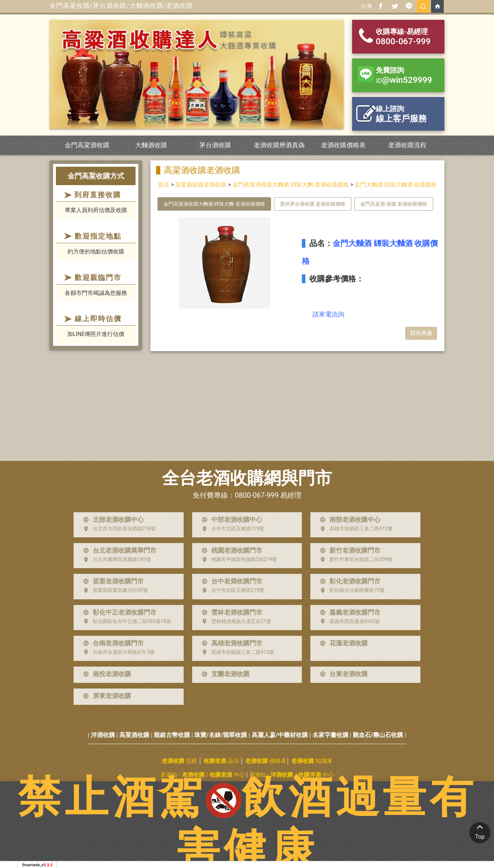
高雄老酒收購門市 (230, 643)
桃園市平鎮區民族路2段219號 (238, 560)
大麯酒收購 (151, 145)
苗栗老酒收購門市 (112, 581)
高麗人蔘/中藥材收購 (280, 735)
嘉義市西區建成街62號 (348, 621)
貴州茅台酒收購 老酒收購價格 (313, 204)
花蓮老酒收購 (342, 643)
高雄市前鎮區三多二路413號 (355, 529)
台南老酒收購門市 (112, 643)
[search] (423, 6)
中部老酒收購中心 (230, 520)
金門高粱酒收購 (87, 145)
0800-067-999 (257, 495)
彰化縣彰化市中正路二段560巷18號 (125, 621)
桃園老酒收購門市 (230, 550)
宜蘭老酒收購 (224, 674)
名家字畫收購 (331, 735)
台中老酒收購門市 (230, 581)
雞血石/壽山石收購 (378, 735)
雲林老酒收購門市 (230, 612)
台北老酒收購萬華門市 (118, 550)
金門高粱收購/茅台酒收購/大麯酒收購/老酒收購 (121, 5)
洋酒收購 (103, 735)
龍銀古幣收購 (172, 735)
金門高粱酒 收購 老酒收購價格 (394, 204)
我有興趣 (421, 333)
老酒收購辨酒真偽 (279, 145)
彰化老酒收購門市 (349, 581)
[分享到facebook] (381, 6)
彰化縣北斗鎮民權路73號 (351, 590)
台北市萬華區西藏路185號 (115, 560)
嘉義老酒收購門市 (349, 612)
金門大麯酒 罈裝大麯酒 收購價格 (396, 185)
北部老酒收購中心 (112, 520)
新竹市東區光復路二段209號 (355, 560)
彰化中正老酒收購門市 (118, 612)
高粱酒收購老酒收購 (201, 185)
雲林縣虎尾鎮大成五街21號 (235, 621)
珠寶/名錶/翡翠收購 (221, 735)
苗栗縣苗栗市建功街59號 (114, 590)
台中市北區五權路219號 (231, 529)
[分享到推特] (395, 6)
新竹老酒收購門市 (349, 550)
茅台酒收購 (215, 145)
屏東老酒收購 (105, 696)
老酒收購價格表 (343, 145)
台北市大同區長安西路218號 (118, 529)
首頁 (163, 185)
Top (480, 831)
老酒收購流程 (407, 145)
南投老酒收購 (105, 674)
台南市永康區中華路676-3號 (117, 652)
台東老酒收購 (342, 674)
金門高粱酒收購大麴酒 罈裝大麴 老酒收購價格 (291, 185)
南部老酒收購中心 (349, 520)
